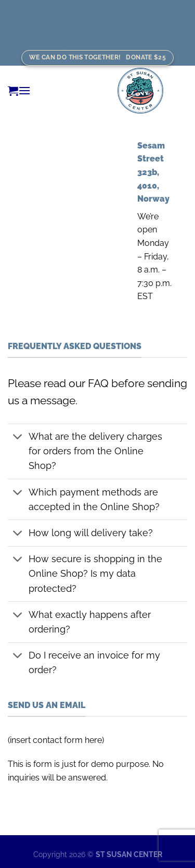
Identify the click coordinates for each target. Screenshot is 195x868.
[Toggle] (18, 438)
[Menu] (24, 90)
